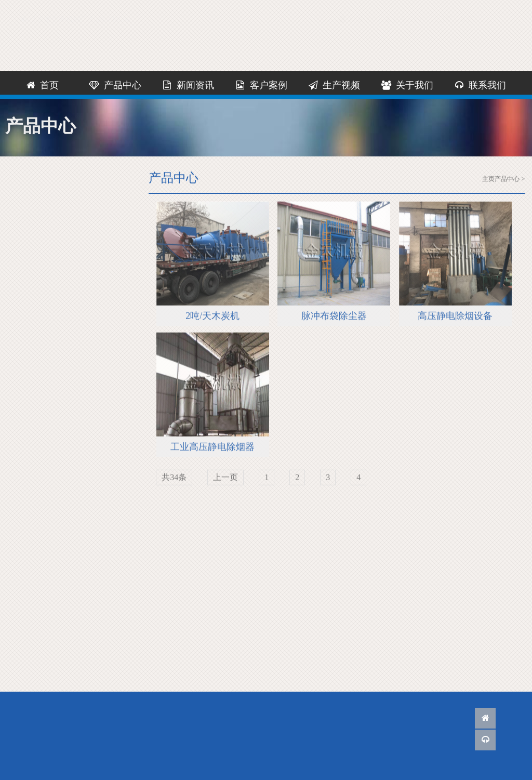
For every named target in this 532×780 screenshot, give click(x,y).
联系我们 (403, 10)
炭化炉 (44, 305)
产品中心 (115, 85)
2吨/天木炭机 (212, 317)
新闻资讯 (188, 85)
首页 (42, 85)
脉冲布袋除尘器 (334, 317)
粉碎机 (44, 238)
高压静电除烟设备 (455, 317)
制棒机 (44, 283)
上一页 (225, 478)
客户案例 (261, 85)
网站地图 (455, 10)
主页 (488, 179)
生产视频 (334, 85)
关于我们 (407, 85)
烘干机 (44, 261)
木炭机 (44, 216)
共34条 (174, 478)
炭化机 (44, 328)
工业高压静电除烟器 (212, 448)
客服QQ (356, 10)
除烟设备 (48, 350)
